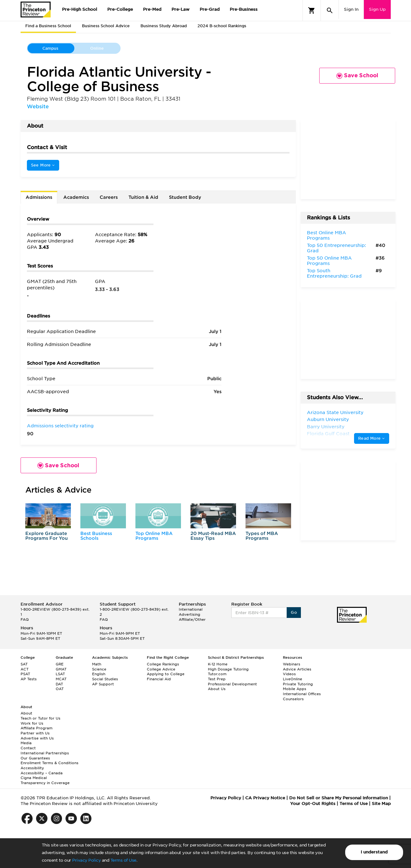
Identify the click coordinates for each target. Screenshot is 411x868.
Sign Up (377, 9)
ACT (25, 669)
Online (97, 48)
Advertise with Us (37, 738)
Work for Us (32, 723)
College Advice (161, 669)
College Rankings (163, 664)
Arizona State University (335, 412)
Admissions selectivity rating (60, 426)
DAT (59, 684)
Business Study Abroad (164, 26)
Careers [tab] (109, 197)
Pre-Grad (210, 9)
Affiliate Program (37, 728)
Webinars (292, 664)
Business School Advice (106, 26)
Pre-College (120, 9)
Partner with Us (35, 733)
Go (294, 612)
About (26, 713)
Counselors (293, 699)
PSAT (25, 674)
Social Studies (105, 679)
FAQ (25, 620)
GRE (60, 664)
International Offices (302, 694)
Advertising (190, 614)
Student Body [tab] (185, 197)
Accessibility (32, 768)
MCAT (61, 679)
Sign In (351, 9)
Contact (28, 748)
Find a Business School (48, 26)
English (99, 674)
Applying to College (166, 674)
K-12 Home (218, 664)
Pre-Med (152, 9)
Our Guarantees (35, 758)
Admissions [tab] (39, 197)
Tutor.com (217, 674)
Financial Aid (159, 679)
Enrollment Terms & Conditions (50, 763)
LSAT (60, 674)
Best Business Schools (96, 536)
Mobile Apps (295, 689)
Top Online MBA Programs (154, 536)
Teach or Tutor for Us (40, 718)
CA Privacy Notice (265, 798)
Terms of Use (123, 860)
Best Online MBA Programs (327, 236)
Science (99, 669)
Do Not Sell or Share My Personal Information (339, 798)
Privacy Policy (86, 860)
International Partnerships (45, 753)
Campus (50, 48)
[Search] (330, 10)
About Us (217, 689)
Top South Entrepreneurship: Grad (334, 274)
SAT (24, 664)
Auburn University (328, 419)
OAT (60, 689)
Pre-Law (181, 9)
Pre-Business (244, 9)
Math (97, 664)
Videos (289, 674)
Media (26, 743)
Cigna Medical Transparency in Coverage (45, 780)
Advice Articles (297, 669)
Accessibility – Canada (42, 773)
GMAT (61, 669)
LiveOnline (293, 679)
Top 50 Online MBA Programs (329, 261)
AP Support (103, 684)
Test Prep (217, 679)
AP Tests (29, 679)
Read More (371, 438)
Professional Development (232, 684)
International (191, 609)
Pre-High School (80, 9)
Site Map (381, 804)
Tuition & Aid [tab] (143, 197)
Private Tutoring (298, 684)
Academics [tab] (76, 197)
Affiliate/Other (192, 620)
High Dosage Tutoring (228, 669)
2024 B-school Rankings (222, 26)
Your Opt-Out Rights (313, 804)
